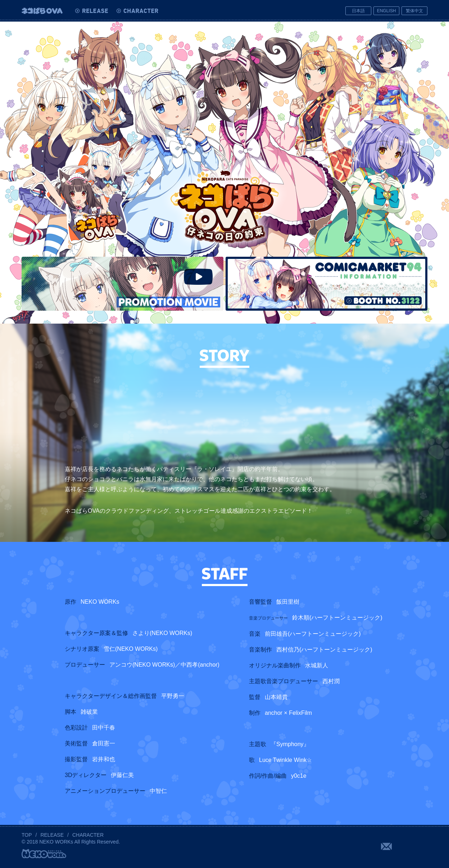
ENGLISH (387, 11)
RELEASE (52, 835)
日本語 (358, 11)
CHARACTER (88, 835)
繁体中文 (414, 11)
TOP (27, 835)
